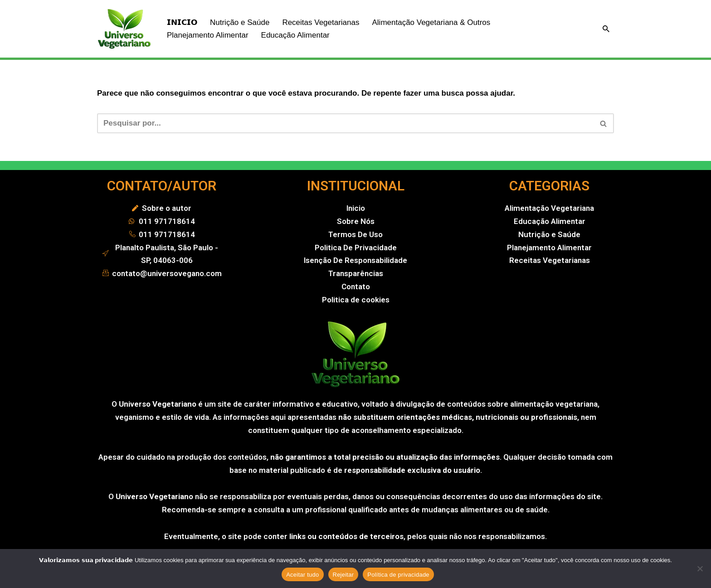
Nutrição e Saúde (240, 22)
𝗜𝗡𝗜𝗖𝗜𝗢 (182, 22)
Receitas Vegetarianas (321, 22)
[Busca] (606, 29)
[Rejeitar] (700, 569)
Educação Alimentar (295, 35)
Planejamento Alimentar (208, 35)
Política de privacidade (398, 575)
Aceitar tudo (302, 575)
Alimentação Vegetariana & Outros (431, 22)
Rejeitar (343, 575)
